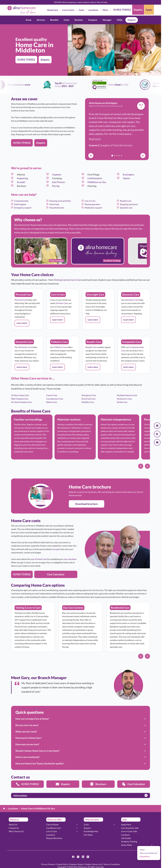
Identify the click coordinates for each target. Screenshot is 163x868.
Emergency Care (89, 395)
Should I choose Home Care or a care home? (38, 751)
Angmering (22, 178)
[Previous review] (91, 156)
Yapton (126, 178)
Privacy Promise (48, 864)
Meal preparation (92, 204)
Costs (83, 10)
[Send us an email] (157, 442)
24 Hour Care (62, 303)
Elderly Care (52, 402)
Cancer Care (52, 395)
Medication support (93, 208)
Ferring (56, 186)
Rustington (128, 175)
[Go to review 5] (122, 156)
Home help (54, 204)
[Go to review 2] (115, 156)
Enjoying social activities (60, 201)
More (107, 10)
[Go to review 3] (117, 156)
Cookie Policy (62, 864)
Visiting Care (60, 280)
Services (41, 20)
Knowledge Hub (91, 831)
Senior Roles (127, 845)
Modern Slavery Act (94, 864)
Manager (107, 20)
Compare (93, 20)
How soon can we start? (27, 744)
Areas (28, 20)
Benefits (54, 20)
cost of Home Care (39, 559)
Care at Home (52, 824)
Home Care (54, 10)
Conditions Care (54, 828)
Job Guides (126, 838)
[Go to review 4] (119, 156)
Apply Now (126, 824)
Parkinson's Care (124, 399)
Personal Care (21, 300)
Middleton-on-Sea (97, 182)
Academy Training (129, 841)
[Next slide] (143, 251)
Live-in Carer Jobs (129, 831)
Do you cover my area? (27, 725)
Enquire (132, 20)
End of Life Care (89, 399)
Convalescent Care (55, 399)
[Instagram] (78, 857)
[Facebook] (73, 857)
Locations (95, 10)
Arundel (21, 182)
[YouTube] (88, 857)
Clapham (57, 175)
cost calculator (70, 559)
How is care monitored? (28, 757)
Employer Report (77, 864)
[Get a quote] (157, 426)
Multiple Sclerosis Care (127, 395)
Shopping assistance (129, 204)
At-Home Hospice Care (21, 402)
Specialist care (126, 208)
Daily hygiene (20, 204)
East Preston (59, 182)
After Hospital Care (20, 399)
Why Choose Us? (16, 831)
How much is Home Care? (28, 738)
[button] (22, 323)
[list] (81, 251)
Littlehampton (95, 178)
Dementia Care (25, 347)
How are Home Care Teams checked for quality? (40, 763)
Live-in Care (70, 10)
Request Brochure (54, 838)
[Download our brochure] (157, 434)
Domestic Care (132, 300)
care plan (56, 549)
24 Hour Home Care (20, 395)
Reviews (79, 20)
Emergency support (23, 208)
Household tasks (57, 208)
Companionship (21, 201)
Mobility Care (88, 402)
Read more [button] (95, 139)
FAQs (120, 20)
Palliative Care (60, 347)
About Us (13, 824)
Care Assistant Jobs (130, 828)
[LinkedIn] (83, 857)
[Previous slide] (18, 251)
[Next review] (143, 156)
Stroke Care (122, 402)
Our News (88, 835)
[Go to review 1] (112, 156)
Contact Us (14, 828)
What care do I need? (26, 732)
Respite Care (126, 201)
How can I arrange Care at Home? (32, 719)
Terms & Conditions (112, 864)
